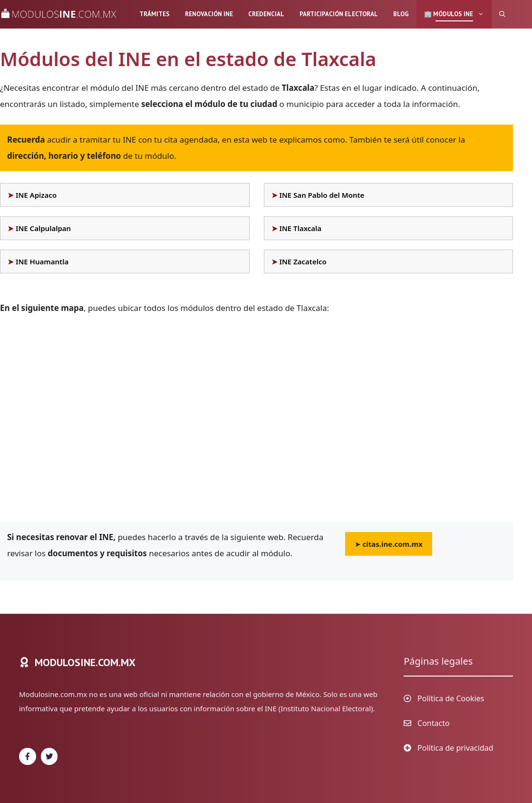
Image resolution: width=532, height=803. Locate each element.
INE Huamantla (42, 261)
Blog (401, 14)
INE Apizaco (36, 195)
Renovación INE (209, 14)
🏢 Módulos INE (458, 14)
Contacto (434, 723)
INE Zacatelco (303, 261)
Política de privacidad (455, 748)
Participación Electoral (339, 14)
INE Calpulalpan (43, 228)
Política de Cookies (451, 698)
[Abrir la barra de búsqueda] (502, 14)
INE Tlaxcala (300, 228)
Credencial (266, 14)
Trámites (155, 14)
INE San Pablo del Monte (322, 195)
